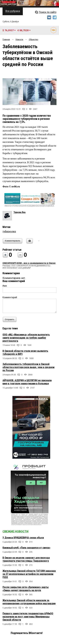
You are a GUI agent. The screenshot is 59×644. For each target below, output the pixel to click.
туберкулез (9, 231)
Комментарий (10, 297)
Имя (5, 286)
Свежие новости (15, 531)
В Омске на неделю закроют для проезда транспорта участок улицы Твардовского (26, 559)
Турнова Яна (20, 212)
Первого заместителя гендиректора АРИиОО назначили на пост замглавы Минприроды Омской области (28, 617)
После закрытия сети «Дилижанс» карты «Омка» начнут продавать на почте (26, 589)
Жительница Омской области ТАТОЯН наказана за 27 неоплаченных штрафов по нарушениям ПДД (29, 574)
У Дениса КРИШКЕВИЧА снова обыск (23, 538)
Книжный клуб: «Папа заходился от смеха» (26, 548)
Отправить (10, 319)
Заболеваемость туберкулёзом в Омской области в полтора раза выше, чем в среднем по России (28, 367)
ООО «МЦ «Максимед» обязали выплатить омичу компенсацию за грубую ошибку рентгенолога (26, 338)
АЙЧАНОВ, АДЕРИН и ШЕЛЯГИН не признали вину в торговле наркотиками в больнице (27, 382)
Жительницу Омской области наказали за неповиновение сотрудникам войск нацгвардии (29, 602)
